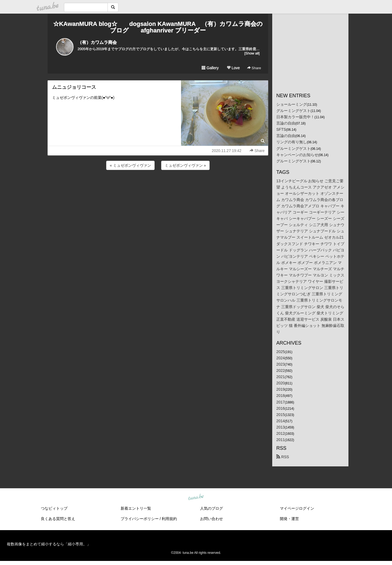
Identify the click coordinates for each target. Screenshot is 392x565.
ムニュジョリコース (74, 87)
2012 (281, 433)
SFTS (281, 129)
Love (233, 68)
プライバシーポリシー (140, 519)
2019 (281, 389)
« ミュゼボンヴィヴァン (130, 165)
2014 (281, 421)
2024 (281, 358)
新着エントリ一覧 (136, 508)
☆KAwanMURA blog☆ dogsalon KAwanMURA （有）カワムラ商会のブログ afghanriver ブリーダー (158, 27)
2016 (281, 408)
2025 (281, 352)
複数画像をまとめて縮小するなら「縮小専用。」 (49, 544)
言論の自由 (286, 123)
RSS (283, 457)
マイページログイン (297, 508)
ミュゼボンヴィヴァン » (185, 165)
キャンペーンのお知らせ (297, 155)
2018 (281, 396)
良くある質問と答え (58, 519)
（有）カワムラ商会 (97, 42)
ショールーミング (292, 104)
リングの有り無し (292, 142)
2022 (281, 370)
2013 (281, 427)
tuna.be (196, 497)
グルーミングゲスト (293, 111)
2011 (281, 440)
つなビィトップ (54, 508)
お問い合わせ (212, 519)
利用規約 (169, 519)
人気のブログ (212, 508)
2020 (281, 383)
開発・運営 (289, 519)
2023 (281, 364)
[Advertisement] (158, 186)
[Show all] (252, 53)
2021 (281, 377)
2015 (281, 415)
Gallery (210, 68)
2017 (281, 402)
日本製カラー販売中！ (295, 117)
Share (254, 68)
